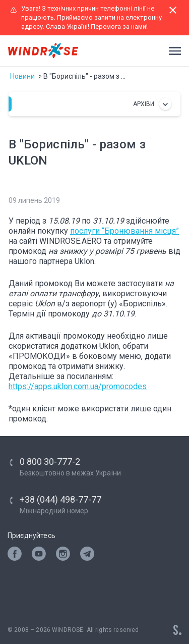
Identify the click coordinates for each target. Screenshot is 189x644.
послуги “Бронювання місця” (124, 231)
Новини (22, 76)
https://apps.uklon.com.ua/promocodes (78, 386)
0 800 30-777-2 (50, 462)
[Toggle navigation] (172, 51)
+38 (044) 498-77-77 (60, 499)
